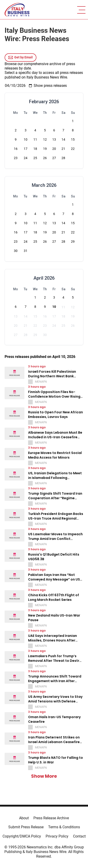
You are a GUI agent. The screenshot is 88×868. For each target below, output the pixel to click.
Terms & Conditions (64, 827)
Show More (44, 776)
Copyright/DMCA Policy (22, 836)
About (24, 818)
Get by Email (21, 57)
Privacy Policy (57, 836)
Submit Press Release (26, 827)
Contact (79, 836)
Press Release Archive (51, 818)
